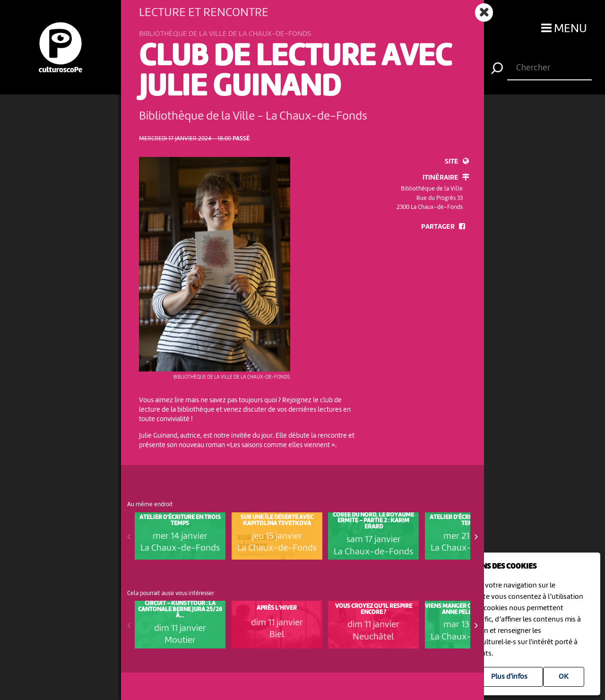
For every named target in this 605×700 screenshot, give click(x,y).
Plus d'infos (509, 677)
